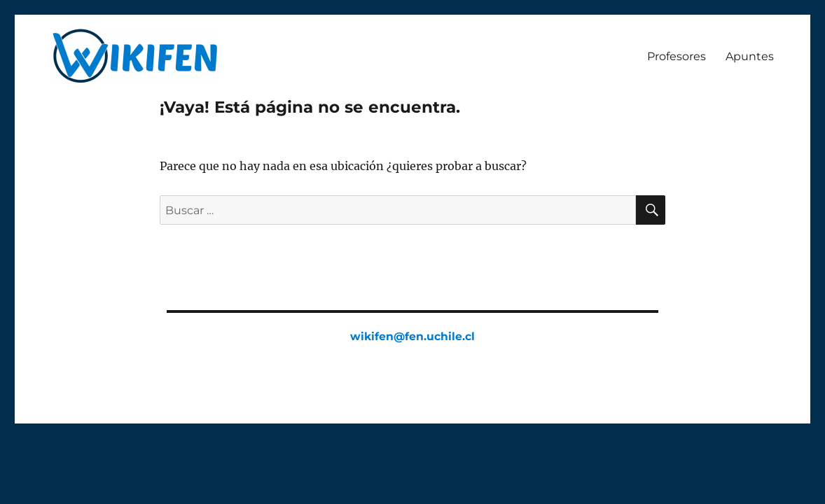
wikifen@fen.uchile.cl (412, 336)
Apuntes (750, 56)
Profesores (677, 56)
